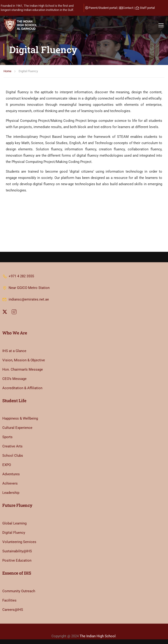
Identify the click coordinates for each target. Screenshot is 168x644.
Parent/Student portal (103, 8)
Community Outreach (19, 591)
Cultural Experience (17, 428)
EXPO (7, 465)
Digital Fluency (14, 533)
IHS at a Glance (14, 351)
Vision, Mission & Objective (24, 360)
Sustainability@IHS (17, 551)
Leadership (11, 493)
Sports (7, 437)
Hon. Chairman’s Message (23, 369)
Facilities (9, 600)
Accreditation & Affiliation (22, 388)
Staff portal (147, 8)
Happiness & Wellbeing (20, 418)
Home (7, 71)
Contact (128, 8)
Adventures (11, 474)
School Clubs (13, 456)
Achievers (10, 483)
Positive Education (17, 560)
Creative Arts (12, 446)
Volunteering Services (19, 542)
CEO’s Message (14, 379)
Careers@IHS (13, 610)
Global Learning (14, 523)
